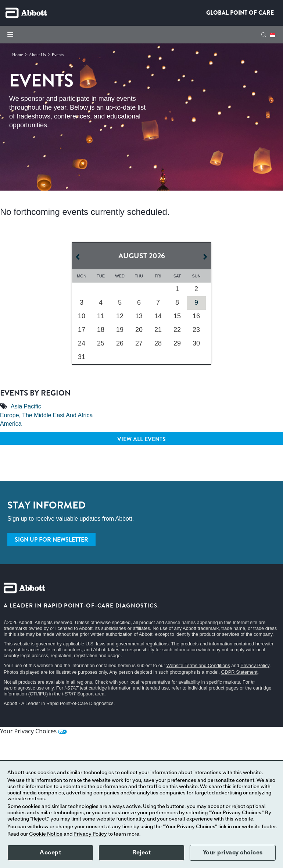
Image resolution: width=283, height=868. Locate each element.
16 (196, 316)
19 (120, 330)
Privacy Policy (255, 665)
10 (82, 316)
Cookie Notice (46, 834)
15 (177, 316)
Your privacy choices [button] (233, 853)
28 (158, 343)
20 (139, 330)
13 (139, 316)
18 (101, 330)
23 (196, 330)
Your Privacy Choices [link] (33, 731)
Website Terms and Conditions (198, 665)
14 (158, 316)
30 (196, 343)
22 (177, 330)
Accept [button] (50, 853)
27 (139, 343)
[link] (18, 55)
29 (177, 343)
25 (101, 343)
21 (158, 330)
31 (82, 357)
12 (120, 316)
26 (120, 343)
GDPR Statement (239, 672)
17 (82, 330)
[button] (264, 35)
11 (101, 316)
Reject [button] (141, 853)
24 (82, 343)
